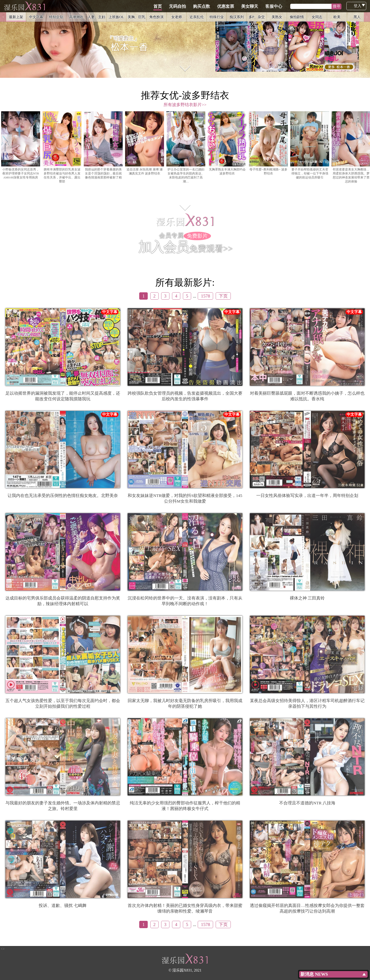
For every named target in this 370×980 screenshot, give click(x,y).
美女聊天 (272, 6)
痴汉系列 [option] (237, 17)
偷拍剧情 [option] (297, 17)
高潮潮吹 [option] (76, 17)
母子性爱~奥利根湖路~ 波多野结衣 (268, 143)
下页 (223, 296)
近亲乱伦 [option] (197, 17)
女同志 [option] (317, 17)
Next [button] (367, 17)
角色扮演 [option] (156, 17)
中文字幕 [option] (36, 17)
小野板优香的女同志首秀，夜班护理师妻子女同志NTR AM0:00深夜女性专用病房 (21, 145)
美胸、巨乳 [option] (137, 17)
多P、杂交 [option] (257, 17)
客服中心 (296, 6)
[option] (185, 39)
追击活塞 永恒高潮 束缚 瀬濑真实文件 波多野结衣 (145, 143)
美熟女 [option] (277, 17)
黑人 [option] (357, 17)
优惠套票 (248, 6)
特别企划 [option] (56, 17)
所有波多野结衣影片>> (185, 105)
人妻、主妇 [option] (96, 17)
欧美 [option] (337, 17)
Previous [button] (3, 17)
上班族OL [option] (116, 17)
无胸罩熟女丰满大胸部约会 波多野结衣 (227, 143)
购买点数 (224, 6)
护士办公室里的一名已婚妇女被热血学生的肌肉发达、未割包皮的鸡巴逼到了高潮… (186, 147)
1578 (205, 296)
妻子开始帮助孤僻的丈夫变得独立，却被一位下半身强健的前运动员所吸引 (310, 145)
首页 (180, 6)
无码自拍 (200, 6)
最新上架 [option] (16, 17)
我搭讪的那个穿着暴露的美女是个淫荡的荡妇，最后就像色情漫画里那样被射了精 (103, 145)
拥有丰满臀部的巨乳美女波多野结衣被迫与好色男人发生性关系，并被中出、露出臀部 (62, 147)
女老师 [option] (177, 17)
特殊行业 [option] (217, 17)
